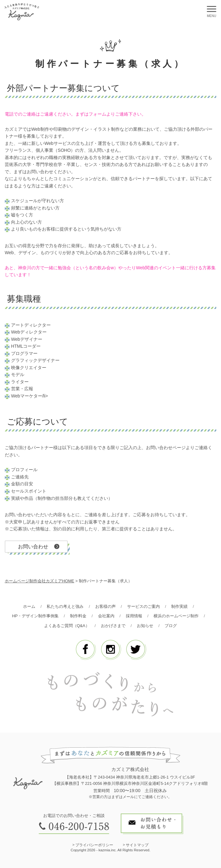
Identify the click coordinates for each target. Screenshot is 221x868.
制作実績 (179, 606)
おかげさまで (113, 626)
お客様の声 (105, 606)
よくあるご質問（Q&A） (67, 626)
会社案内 (106, 616)
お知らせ (145, 626)
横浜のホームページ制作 (176, 616)
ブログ (171, 626)
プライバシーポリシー (94, 845)
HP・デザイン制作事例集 (35, 616)
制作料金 (78, 616)
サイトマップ (137, 845)
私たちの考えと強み (65, 606)
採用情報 (134, 616)
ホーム (29, 606)
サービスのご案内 (143, 606)
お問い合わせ (33, 546)
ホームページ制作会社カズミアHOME (39, 581)
